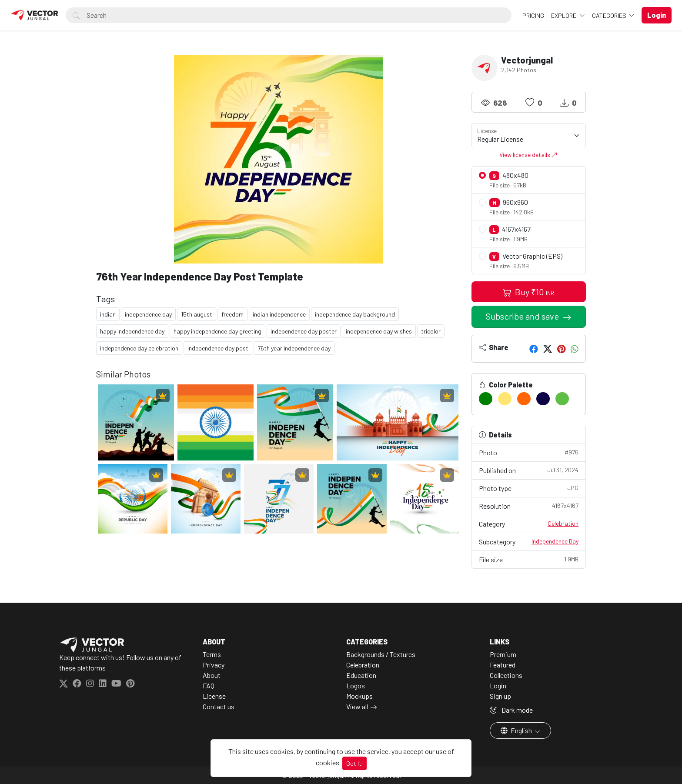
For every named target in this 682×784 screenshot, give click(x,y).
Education (361, 675)
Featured (503, 665)
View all (357, 706)
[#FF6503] (524, 399)
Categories (610, 15)
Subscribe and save (523, 316)
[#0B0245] (543, 399)
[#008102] (486, 399)
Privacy (214, 665)
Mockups (359, 696)
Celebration (563, 523)
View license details (528, 155)
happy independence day (132, 331)
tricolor (431, 331)
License (214, 696)
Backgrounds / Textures (381, 654)
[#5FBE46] (562, 399)
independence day (148, 314)
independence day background (355, 314)
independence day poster (304, 331)
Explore (564, 15)
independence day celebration (139, 348)
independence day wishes (379, 331)
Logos (356, 686)
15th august (197, 314)
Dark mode (511, 710)
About (212, 675)
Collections (506, 675)
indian (108, 314)
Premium (503, 654)
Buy (528, 292)
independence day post (218, 348)
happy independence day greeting (217, 331)
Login (498, 686)
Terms (212, 654)
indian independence (279, 314)
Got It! (354, 763)
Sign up (500, 696)
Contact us (219, 706)
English (517, 730)
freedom (232, 314)
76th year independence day (294, 348)
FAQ (209, 686)
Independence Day (555, 541)
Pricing (533, 15)
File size (529, 559)
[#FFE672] (505, 399)
